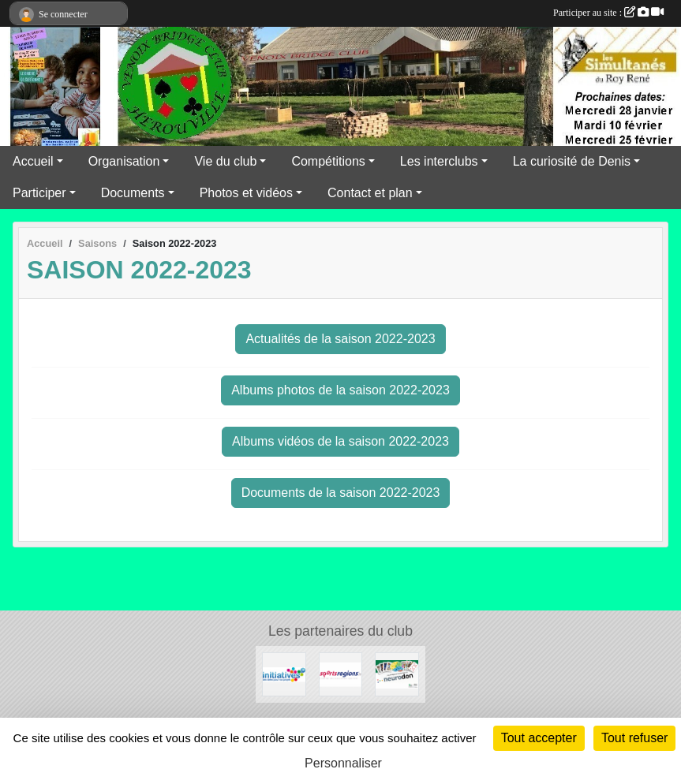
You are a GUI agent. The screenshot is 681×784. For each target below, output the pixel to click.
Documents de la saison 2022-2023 (341, 493)
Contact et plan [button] (370, 193)
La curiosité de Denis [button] (572, 161)
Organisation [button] (124, 161)
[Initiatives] (284, 673)
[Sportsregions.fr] (341, 673)
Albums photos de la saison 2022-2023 (340, 390)
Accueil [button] (33, 161)
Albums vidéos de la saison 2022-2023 (340, 441)
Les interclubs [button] (439, 161)
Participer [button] (39, 193)
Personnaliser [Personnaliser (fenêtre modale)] (343, 763)
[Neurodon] (397, 673)
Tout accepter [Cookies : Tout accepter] (539, 738)
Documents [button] (133, 193)
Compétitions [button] (328, 161)
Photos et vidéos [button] (246, 193)
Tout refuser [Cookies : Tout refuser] (634, 738)
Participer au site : (608, 13)
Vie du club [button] (225, 161)
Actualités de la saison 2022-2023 (340, 339)
